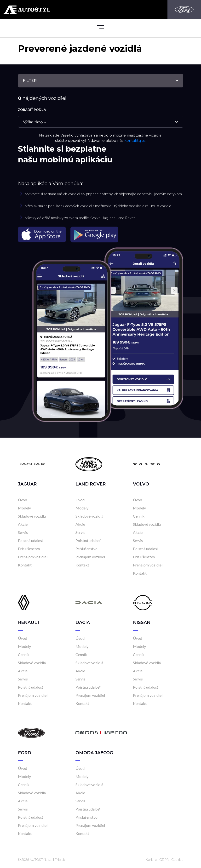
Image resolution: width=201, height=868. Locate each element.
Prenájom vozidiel (33, 557)
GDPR (164, 859)
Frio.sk (60, 859)
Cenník (139, 516)
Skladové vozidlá (32, 516)
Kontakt (25, 565)
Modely (24, 508)
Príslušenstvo (29, 549)
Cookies (177, 859)
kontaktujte (135, 140)
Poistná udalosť (31, 540)
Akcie (23, 524)
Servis (23, 532)
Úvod (23, 500)
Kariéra (151, 859)
